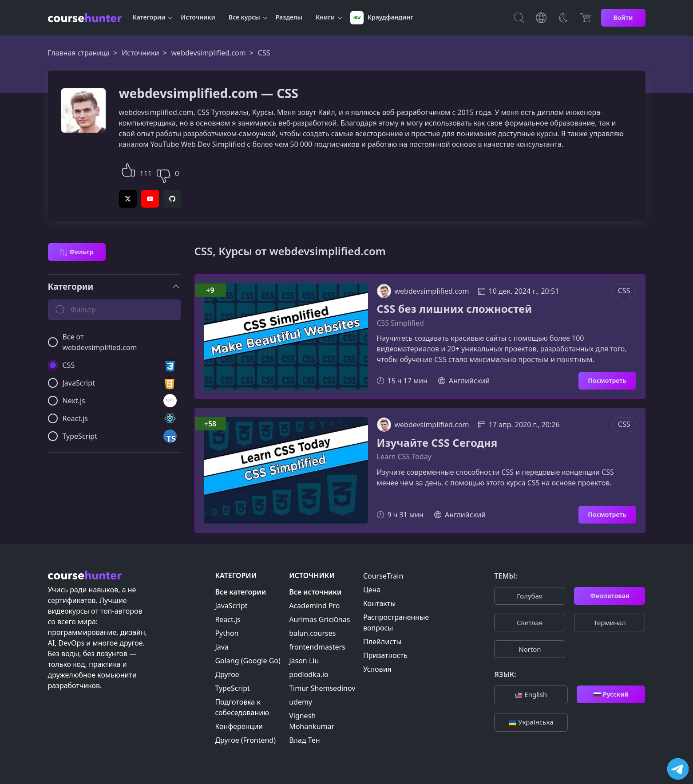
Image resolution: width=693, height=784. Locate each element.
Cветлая (530, 622)
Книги (325, 17)
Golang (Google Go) (247, 661)
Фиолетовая (610, 596)
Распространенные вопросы (396, 622)
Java (222, 647)
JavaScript (231, 606)
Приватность (385, 655)
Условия (377, 669)
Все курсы (244, 17)
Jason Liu (304, 661)
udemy (301, 702)
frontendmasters (317, 647)
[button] (128, 169)
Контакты (379, 603)
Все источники (315, 592)
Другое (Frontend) (245, 740)
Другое (227, 674)
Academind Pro (314, 606)
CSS (624, 291)
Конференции (239, 726)
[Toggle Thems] (563, 18)
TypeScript (232, 688)
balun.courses (312, 633)
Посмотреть (607, 380)
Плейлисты (382, 642)
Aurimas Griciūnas (319, 619)
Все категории (240, 592)
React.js (228, 619)
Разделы (289, 17)
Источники (198, 17)
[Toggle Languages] (541, 18)
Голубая (530, 596)
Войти (623, 18)
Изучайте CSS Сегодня (437, 443)
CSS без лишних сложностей (455, 309)
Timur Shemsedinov (322, 688)
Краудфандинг (382, 18)
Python (227, 633)
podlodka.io (309, 674)
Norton (530, 649)
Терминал (610, 622)
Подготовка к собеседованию (242, 707)
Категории (149, 17)
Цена (372, 590)
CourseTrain (383, 576)
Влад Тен (304, 740)
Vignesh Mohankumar (312, 721)
